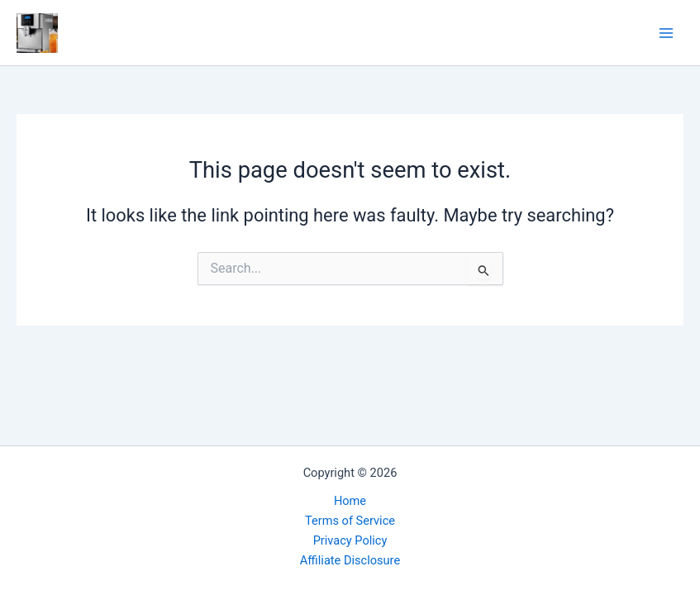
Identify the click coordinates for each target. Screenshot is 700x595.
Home (350, 501)
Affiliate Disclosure (350, 560)
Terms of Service (350, 521)
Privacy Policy (350, 540)
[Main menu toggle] (666, 33)
